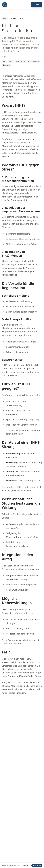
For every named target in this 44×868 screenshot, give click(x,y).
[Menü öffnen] (27, 5)
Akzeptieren (37, 865)
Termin (37, 5)
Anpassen (26, 865)
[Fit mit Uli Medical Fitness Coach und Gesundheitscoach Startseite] (5, 5)
